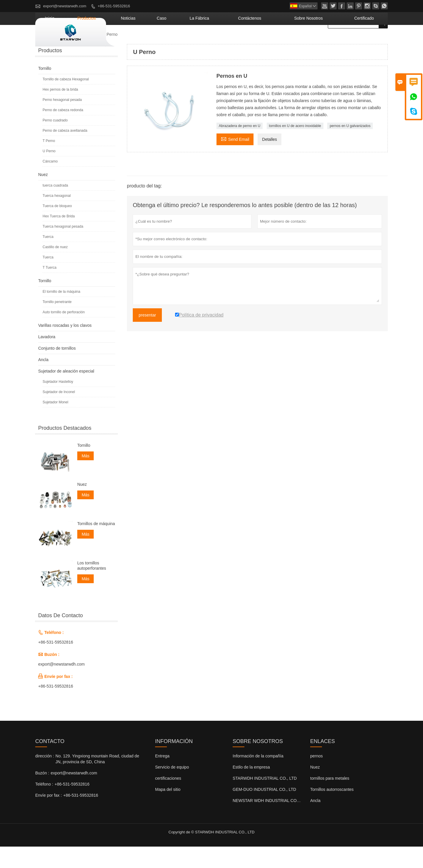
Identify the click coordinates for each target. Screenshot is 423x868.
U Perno (49, 172)
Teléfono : (44, 806)
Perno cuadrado (55, 142)
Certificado (370, 40)
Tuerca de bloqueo (57, 227)
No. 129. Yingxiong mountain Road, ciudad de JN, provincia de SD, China (97, 780)
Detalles (270, 161)
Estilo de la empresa (251, 789)
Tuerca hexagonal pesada (63, 248)
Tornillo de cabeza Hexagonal (66, 101)
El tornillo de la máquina (61, 313)
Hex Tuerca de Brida (59, 238)
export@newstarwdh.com (65, 6)
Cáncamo (50, 183)
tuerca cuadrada (55, 207)
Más (85, 477)
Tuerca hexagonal (57, 217)
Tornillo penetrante (57, 323)
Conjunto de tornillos (57, 370)
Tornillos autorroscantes (332, 811)
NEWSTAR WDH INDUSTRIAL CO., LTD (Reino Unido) (283, 822)
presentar (147, 336)
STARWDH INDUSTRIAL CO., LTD (265, 800)
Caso (216, 40)
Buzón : (42, 794)
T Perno (49, 162)
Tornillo (89, 56)
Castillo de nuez (55, 268)
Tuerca (48, 258)
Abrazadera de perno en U (240, 147)
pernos (317, 777)
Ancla (43, 381)
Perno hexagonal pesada (62, 121)
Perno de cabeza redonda (63, 131)
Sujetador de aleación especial (66, 392)
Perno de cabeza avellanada (65, 152)
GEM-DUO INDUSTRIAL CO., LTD (264, 811)
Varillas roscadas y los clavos (65, 347)
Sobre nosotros (327, 40)
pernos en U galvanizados (350, 147)
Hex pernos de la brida (60, 111)
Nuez (43, 196)
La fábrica (244, 40)
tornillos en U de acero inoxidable (295, 147)
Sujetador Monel (55, 424)
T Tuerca (49, 289)
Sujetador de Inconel (59, 413)
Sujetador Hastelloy (58, 403)
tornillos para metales (330, 800)
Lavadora (47, 358)
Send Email (235, 160)
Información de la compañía (258, 777)
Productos (159, 40)
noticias (191, 40)
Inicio (131, 40)
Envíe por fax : (48, 817)
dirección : (45, 777)
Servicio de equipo (172, 789)
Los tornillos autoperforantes (92, 587)
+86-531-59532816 (114, 6)
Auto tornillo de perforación (64, 334)
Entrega (162, 777)
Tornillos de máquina (96, 545)
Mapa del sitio (168, 811)
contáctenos (283, 40)
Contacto (50, 763)
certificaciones (168, 800)
